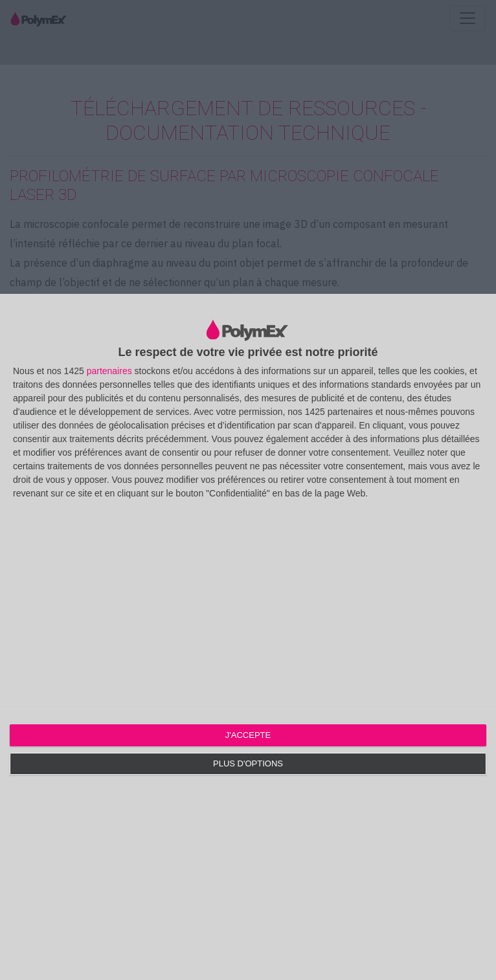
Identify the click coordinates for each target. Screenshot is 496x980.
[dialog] (248, 637)
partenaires (109, 371)
